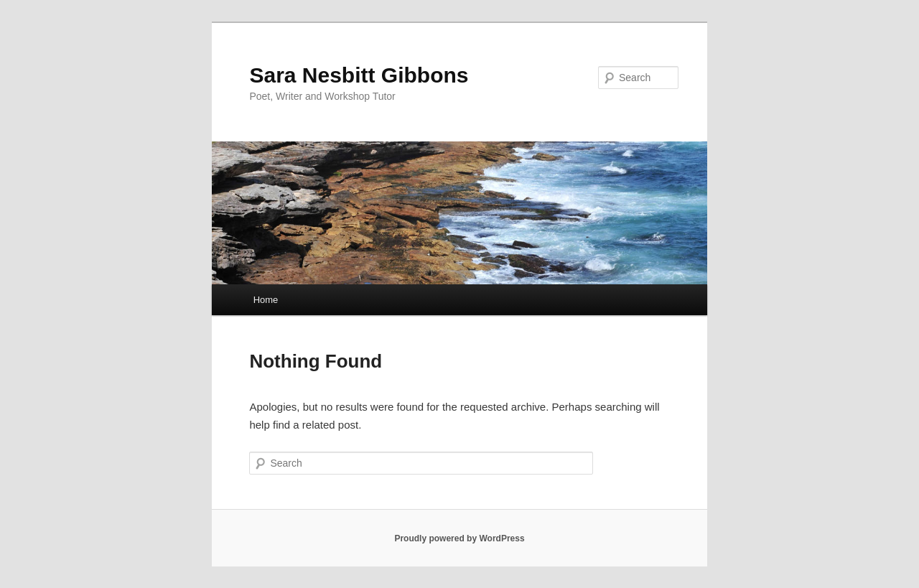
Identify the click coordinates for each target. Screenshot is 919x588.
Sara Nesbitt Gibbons (359, 75)
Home (266, 300)
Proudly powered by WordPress (459, 538)
